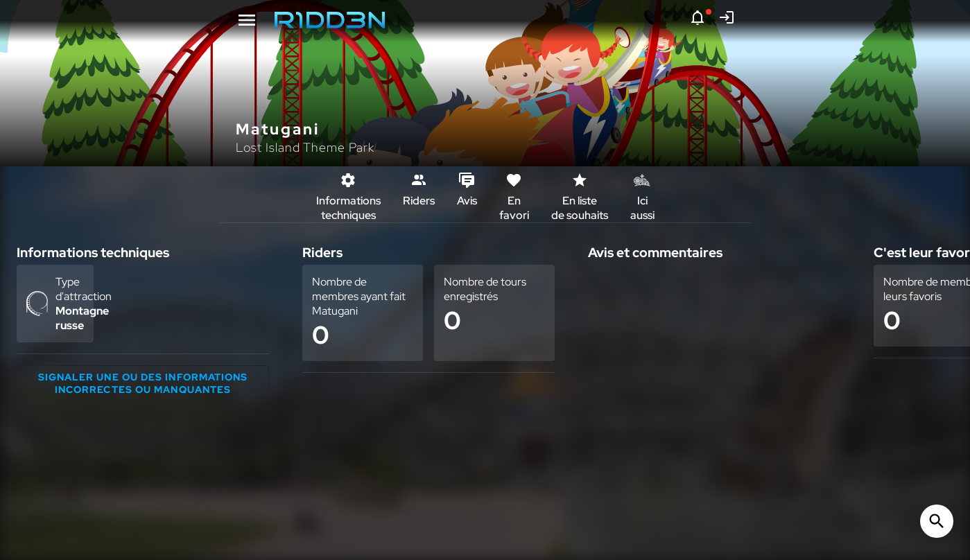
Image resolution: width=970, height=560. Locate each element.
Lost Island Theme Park (305, 147)
